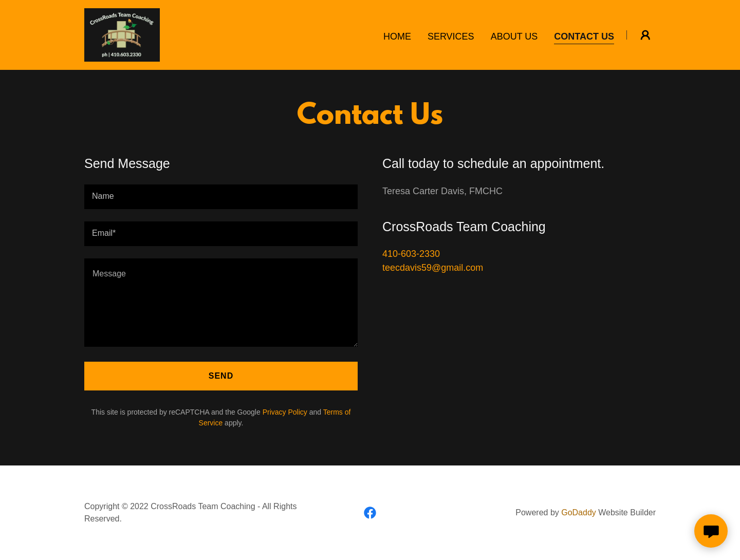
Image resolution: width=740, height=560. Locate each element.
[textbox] (221, 197)
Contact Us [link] (584, 36)
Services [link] (451, 36)
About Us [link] (514, 36)
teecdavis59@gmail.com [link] (433, 268)
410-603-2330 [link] (411, 254)
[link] (122, 34)
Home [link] (397, 36)
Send (221, 376)
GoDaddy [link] (579, 512)
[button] (645, 35)
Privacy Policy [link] (285, 412)
